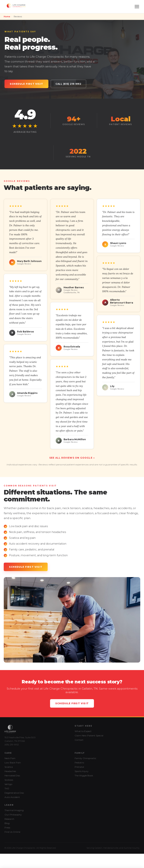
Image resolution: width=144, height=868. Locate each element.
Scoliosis (9, 780)
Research (9, 819)
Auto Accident (12, 797)
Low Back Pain (13, 763)
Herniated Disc (12, 776)
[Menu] (137, 7)
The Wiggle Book (84, 776)
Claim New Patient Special (89, 736)
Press (7, 828)
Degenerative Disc (14, 793)
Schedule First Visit (26, 84)
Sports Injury (82, 771)
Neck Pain (10, 758)
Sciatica (9, 767)
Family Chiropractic (85, 758)
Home (7, 17)
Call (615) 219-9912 (68, 84)
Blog (7, 823)
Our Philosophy (13, 815)
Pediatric (79, 763)
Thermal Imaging (14, 810)
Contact (79, 740)
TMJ (7, 788)
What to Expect (83, 731)
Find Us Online (12, 832)
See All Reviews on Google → (72, 458)
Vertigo (8, 784)
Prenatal (79, 767)
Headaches (10, 771)
